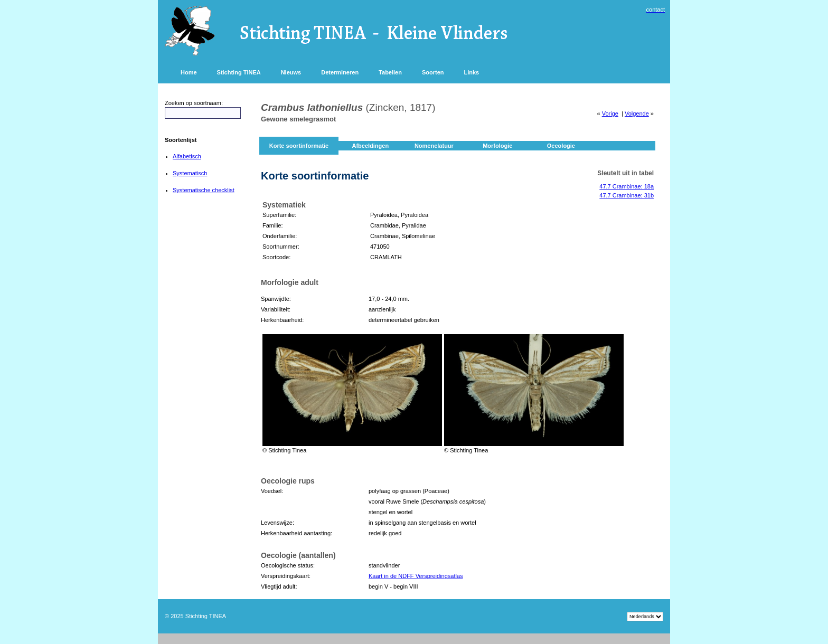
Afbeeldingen (370, 146)
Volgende (637, 113)
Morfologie (497, 146)
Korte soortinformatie (299, 146)
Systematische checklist (204, 190)
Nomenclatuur (434, 146)
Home (189, 72)
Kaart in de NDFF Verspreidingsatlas (416, 576)
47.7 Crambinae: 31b (627, 195)
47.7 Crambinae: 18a (627, 186)
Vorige (610, 113)
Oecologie (561, 146)
